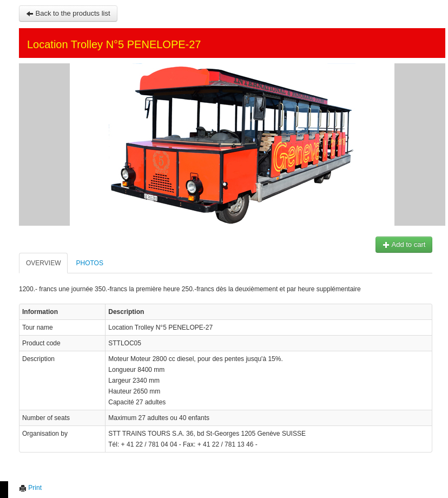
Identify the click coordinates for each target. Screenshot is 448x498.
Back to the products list (68, 13)
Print (30, 488)
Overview (43, 263)
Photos (89, 263)
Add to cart (404, 244)
